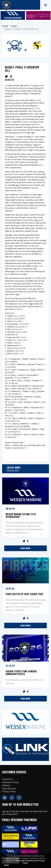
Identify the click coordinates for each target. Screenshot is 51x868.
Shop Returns (9, 788)
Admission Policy (10, 782)
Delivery (6, 785)
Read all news (13, 470)
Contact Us (8, 779)
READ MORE (26, 548)
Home (5, 26)
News (14, 26)
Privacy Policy (9, 791)
